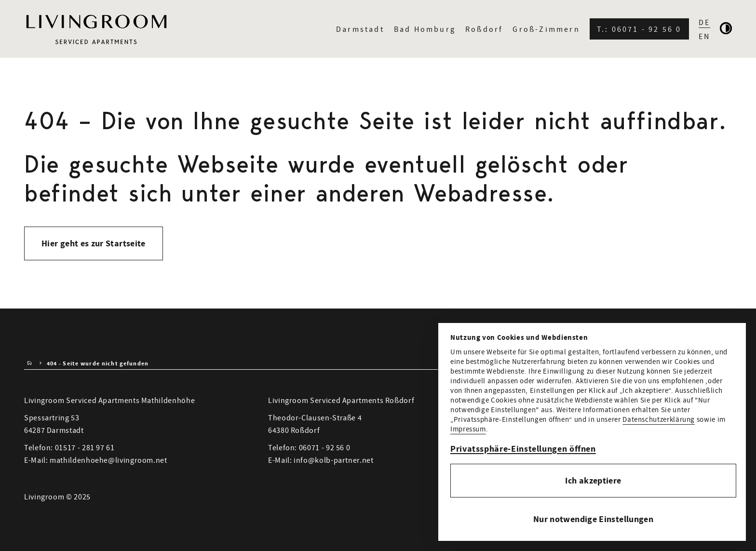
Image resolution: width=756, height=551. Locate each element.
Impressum (468, 429)
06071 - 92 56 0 (325, 447)
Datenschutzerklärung (659, 419)
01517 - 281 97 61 (85, 447)
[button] (593, 449)
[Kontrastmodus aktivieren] (726, 29)
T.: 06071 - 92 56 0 (639, 29)
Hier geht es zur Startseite (94, 244)
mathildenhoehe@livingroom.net (108, 460)
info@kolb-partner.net (333, 460)
